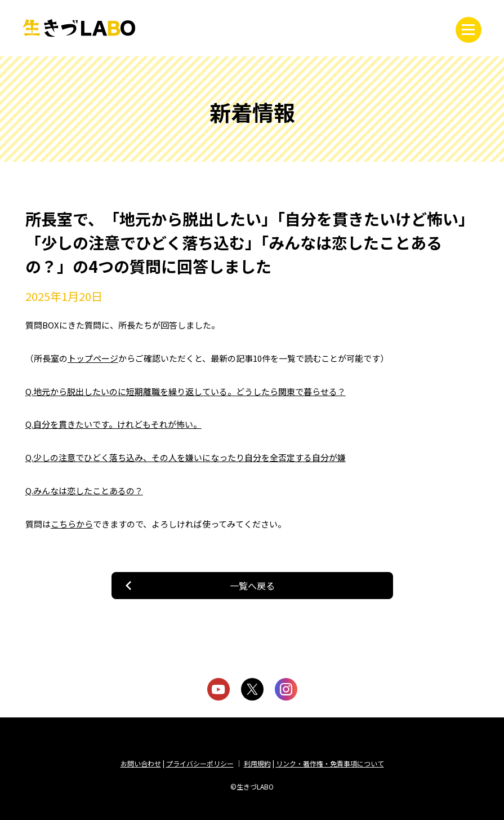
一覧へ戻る (252, 586)
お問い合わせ (141, 763)
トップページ (93, 358)
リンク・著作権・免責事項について (330, 763)
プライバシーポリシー (200, 763)
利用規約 (257, 763)
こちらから (72, 524)
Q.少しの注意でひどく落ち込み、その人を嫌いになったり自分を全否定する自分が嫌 (186, 457)
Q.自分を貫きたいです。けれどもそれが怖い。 (113, 424)
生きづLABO (79, 28)
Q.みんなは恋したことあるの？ (84, 491)
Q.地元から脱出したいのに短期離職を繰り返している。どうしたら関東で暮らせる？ (186, 391)
